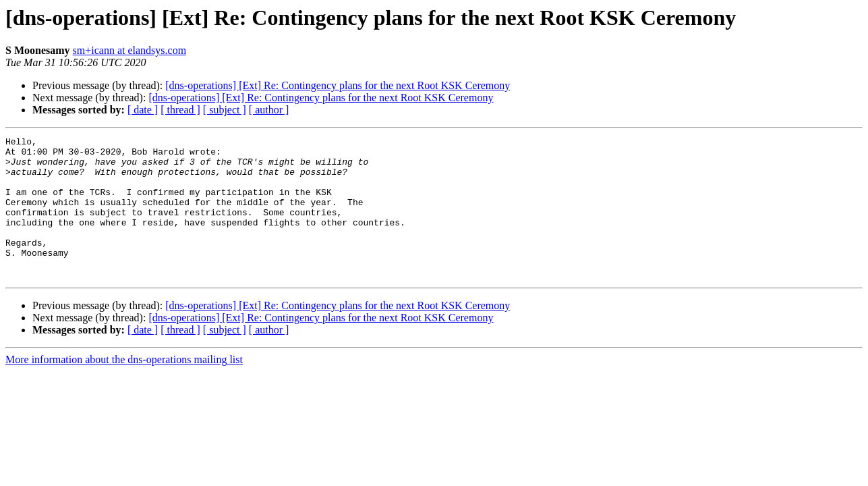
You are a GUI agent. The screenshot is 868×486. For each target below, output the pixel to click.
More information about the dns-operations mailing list (124, 388)
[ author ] (269, 110)
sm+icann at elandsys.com (130, 50)
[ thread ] (180, 110)
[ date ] (143, 110)
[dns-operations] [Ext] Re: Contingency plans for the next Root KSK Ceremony (338, 85)
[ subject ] (225, 110)
